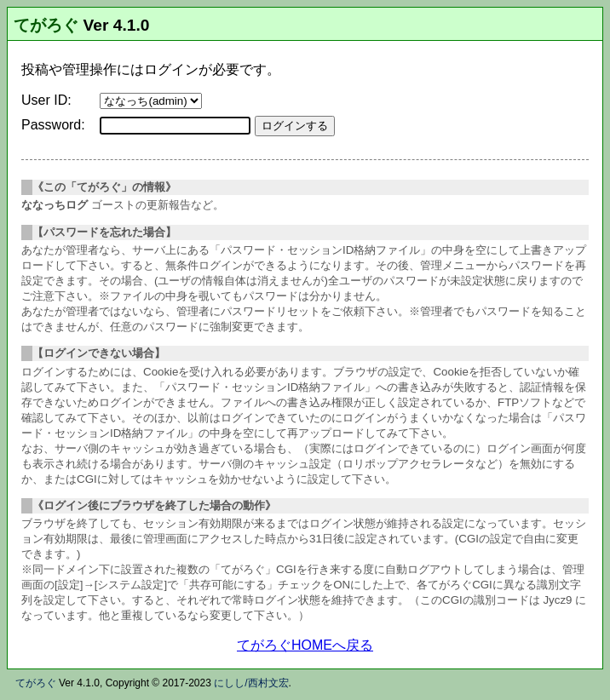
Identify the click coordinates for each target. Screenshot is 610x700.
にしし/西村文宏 (251, 683)
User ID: (46, 100)
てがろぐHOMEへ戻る (305, 645)
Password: (53, 125)
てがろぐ (46, 25)
